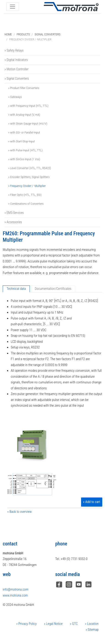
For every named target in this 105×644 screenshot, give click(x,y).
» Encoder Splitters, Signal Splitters (29, 177)
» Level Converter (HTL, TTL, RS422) (30, 168)
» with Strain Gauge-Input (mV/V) (28, 123)
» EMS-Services (14, 213)
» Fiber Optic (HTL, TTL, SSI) (25, 195)
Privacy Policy (27, 624)
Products (23, 34)
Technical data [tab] (16, 289)
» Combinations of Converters (26, 204)
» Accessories (13, 222)
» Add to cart (92, 502)
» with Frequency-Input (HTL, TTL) (28, 106)
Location (92, 624)
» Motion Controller (17, 69)
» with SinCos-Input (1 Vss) (24, 159)
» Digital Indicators (16, 60)
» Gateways (15, 97)
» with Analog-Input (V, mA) (24, 115)
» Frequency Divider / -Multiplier (27, 186)
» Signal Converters (17, 79)
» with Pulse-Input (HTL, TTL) (25, 150)
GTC (74, 624)
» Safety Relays (14, 50)
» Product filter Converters (24, 88)
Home (8, 34)
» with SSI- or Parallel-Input (24, 132)
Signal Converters (48, 34)
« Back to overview (19, 512)
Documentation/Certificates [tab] (53, 289)
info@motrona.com (15, 589)
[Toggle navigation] (13, 7)
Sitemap (93, 630)
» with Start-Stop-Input (22, 141)
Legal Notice (54, 624)
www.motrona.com (15, 595)
